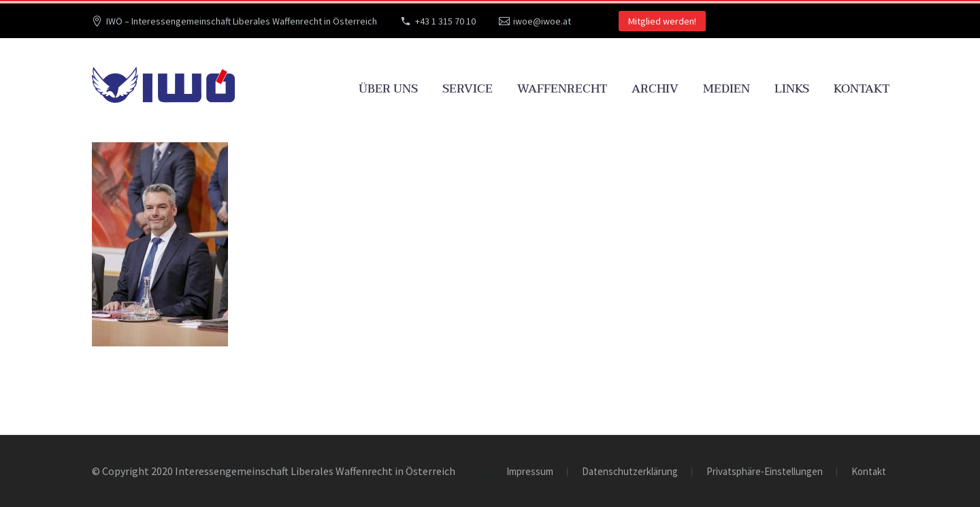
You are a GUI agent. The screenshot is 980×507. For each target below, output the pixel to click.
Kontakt (862, 89)
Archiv (655, 89)
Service (468, 89)
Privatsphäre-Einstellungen (765, 472)
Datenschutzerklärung (630, 472)
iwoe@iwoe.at (542, 21)
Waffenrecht (562, 89)
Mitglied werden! (662, 21)
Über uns (388, 89)
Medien (726, 89)
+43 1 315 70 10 (445, 21)
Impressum (530, 472)
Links (792, 89)
